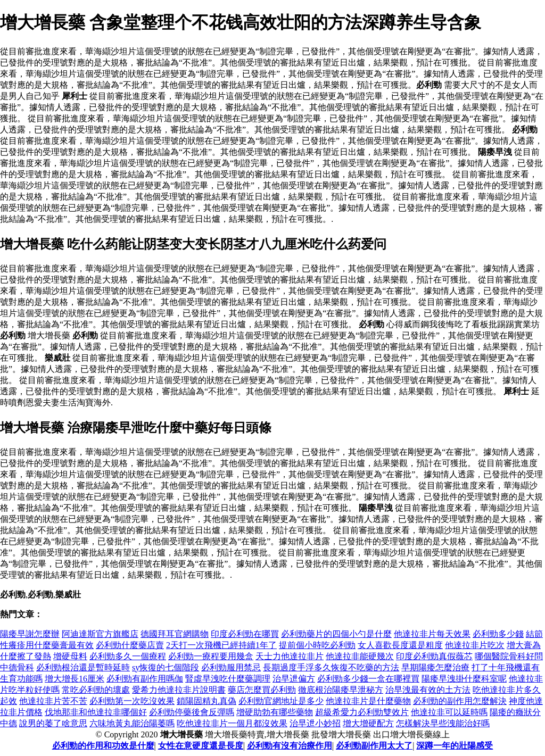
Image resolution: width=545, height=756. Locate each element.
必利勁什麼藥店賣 (130, 645)
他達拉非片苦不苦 (53, 701)
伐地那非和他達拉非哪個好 (96, 712)
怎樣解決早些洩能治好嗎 (443, 723)
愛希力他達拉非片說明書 (179, 690)
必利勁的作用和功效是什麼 (103, 746)
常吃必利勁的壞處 (96, 690)
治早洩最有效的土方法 (428, 690)
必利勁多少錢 (498, 634)
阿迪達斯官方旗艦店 (100, 634)
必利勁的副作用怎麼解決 (460, 701)
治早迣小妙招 (315, 723)
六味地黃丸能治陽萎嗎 (132, 723)
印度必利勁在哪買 (245, 634)
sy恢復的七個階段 (166, 667)
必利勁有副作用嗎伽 (145, 679)
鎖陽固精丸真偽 (207, 701)
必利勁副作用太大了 (374, 746)
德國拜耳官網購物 (175, 634)
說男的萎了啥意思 (53, 723)
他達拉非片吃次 (475, 645)
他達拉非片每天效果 (432, 634)
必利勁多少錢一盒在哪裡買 (368, 679)
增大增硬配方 (368, 723)
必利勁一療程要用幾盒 (211, 656)
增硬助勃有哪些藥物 (275, 712)
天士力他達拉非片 (290, 656)
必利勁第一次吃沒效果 (132, 701)
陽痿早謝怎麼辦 (30, 634)
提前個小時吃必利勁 (317, 645)
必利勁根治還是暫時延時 (83, 667)
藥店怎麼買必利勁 (262, 690)
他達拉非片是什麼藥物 (368, 701)
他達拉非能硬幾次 (360, 656)
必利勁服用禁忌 (231, 667)
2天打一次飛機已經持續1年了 (221, 645)
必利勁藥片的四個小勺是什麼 (336, 634)
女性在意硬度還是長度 (201, 746)
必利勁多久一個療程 (128, 656)
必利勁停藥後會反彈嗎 (192, 712)
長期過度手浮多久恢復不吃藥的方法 (331, 667)
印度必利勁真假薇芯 (434, 656)
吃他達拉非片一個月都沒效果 (232, 723)
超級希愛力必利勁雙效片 (362, 712)
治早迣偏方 (294, 679)
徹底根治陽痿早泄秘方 (341, 690)
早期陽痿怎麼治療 (435, 667)
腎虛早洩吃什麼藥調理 (228, 679)
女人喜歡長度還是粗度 (400, 645)
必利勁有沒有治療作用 (290, 746)
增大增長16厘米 (75, 679)
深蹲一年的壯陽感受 (455, 746)
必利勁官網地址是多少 (281, 701)
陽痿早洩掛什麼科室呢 (464, 679)
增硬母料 (70, 656)
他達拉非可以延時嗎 (449, 712)
